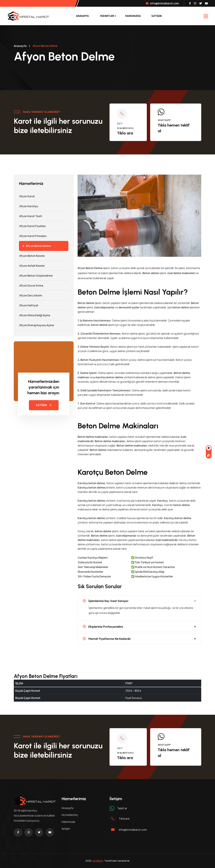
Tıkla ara (125, 133)
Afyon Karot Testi (30, 216)
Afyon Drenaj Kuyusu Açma (36, 325)
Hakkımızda (133, 16)
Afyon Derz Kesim (30, 295)
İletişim (66, 829)
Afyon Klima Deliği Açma (35, 315)
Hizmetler (107, 16)
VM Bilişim (98, 861)
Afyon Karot (27, 196)
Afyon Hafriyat (29, 305)
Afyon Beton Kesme (32, 256)
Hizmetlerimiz (70, 815)
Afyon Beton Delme (37, 246)
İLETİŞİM (157, 16)
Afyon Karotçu (28, 206)
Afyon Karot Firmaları (33, 236)
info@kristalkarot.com (162, 3)
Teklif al (122, 808)
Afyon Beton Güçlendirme (36, 276)
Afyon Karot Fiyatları (32, 226)
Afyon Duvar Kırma (31, 286)
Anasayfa (82, 16)
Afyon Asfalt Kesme (32, 266)
